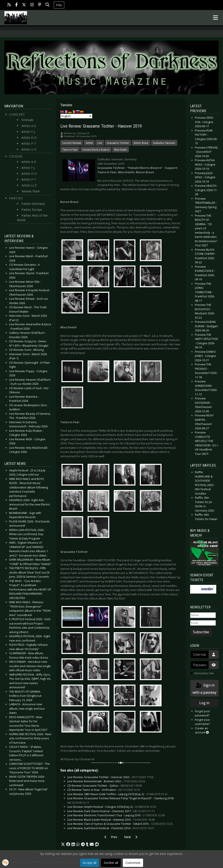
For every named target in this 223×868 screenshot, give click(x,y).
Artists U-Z (29, 149)
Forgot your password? (202, 713)
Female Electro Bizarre (96, 150)
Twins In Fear (70, 150)
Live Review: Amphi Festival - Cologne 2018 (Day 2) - (112, 807)
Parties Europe (32, 210)
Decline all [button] (111, 863)
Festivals (27, 120)
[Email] (203, 623)
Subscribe (201, 632)
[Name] (203, 615)
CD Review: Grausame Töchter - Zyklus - (105, 786)
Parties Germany (33, 204)
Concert (17, 114)
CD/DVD (16, 156)
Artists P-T (29, 143)
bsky (59, 5)
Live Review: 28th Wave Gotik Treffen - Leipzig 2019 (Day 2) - (117, 794)
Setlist (89, 143)
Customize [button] (133, 863)
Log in (204, 703)
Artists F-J (28, 132)
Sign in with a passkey (204, 689)
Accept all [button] (90, 863)
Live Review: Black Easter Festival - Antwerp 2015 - (111, 820)
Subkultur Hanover (164, 143)
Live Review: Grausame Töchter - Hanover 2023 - (110, 777)
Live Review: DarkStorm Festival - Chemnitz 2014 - (111, 828)
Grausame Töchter (118, 143)
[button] (63, 844)
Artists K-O (29, 138)
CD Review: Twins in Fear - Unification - (104, 790)
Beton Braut (141, 143)
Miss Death (121, 150)
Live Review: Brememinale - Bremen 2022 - (106, 781)
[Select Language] (76, 116)
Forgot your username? (202, 722)
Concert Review (72, 143)
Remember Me (204, 673)
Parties (16, 198)
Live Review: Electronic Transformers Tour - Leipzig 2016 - (116, 815)
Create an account (202, 730)
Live (100, 143)
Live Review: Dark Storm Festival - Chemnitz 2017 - (111, 811)
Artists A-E (29, 126)
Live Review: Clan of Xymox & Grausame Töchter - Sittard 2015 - (120, 824)
